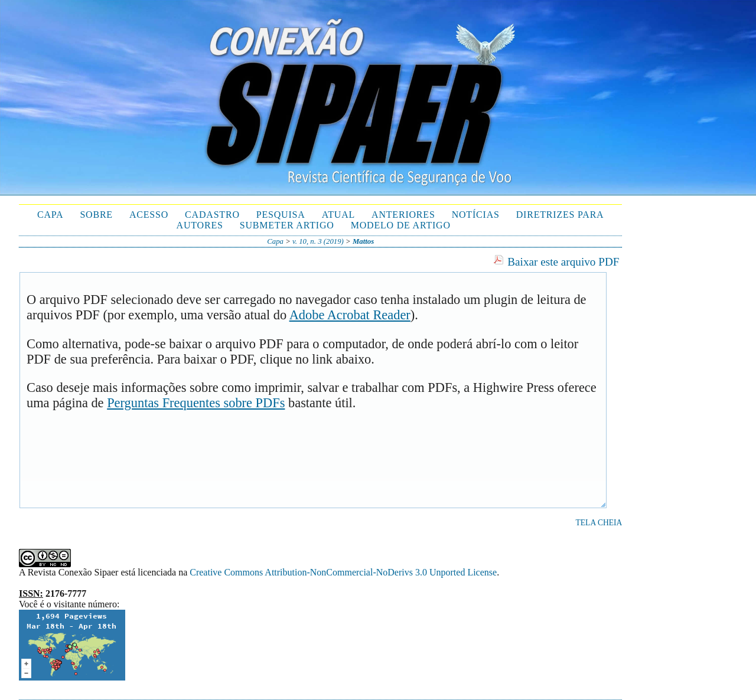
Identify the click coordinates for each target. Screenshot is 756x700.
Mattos (363, 241)
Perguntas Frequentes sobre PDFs (196, 403)
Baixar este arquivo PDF (563, 262)
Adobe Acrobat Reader (350, 315)
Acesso (149, 215)
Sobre (96, 215)
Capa (50, 215)
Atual (338, 215)
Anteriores (403, 215)
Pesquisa (281, 215)
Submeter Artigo (287, 225)
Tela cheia (599, 523)
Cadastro (212, 215)
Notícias (476, 215)
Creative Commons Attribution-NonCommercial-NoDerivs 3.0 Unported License (343, 572)
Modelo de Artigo (401, 225)
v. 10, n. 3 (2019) (318, 241)
